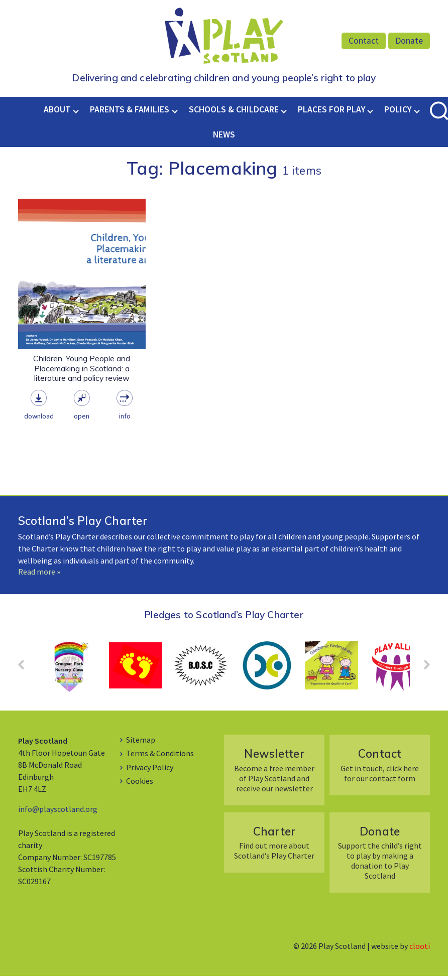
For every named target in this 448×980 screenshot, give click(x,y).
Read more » (39, 575)
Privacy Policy (150, 771)
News (224, 138)
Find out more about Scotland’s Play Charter (274, 846)
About (57, 113)
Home (34, 113)
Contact (364, 41)
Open (82, 420)
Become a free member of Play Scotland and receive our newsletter (274, 774)
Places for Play (331, 113)
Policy (398, 113)
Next (422, 672)
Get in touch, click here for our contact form (380, 768)
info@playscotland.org (58, 813)
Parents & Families (130, 113)
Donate (409, 41)
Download (39, 420)
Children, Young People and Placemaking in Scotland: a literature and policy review (82, 372)
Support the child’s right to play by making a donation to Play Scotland (380, 856)
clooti (420, 950)
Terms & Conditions (160, 757)
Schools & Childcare (234, 113)
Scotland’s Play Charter (83, 525)
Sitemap (141, 744)
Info (125, 420)
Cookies (140, 785)
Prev (26, 672)
